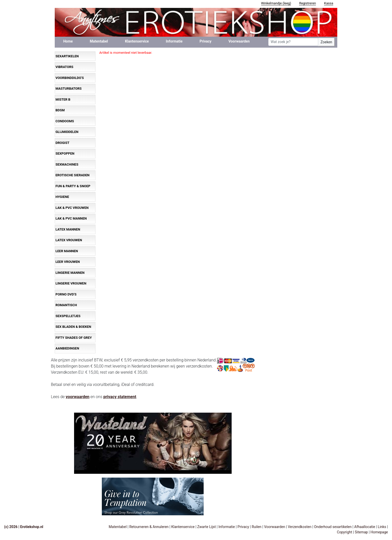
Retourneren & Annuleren (149, 527)
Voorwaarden (239, 41)
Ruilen (257, 527)
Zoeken (326, 42)
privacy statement (120, 397)
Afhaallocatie (365, 527)
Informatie (174, 41)
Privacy (206, 41)
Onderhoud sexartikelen (333, 527)
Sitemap (361, 532)
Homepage (379, 532)
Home (68, 41)
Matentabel (99, 41)
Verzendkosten (300, 527)
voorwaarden (78, 397)
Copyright (344, 532)
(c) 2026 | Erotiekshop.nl (24, 527)
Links (382, 527)
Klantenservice (137, 41)
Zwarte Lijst (207, 527)
